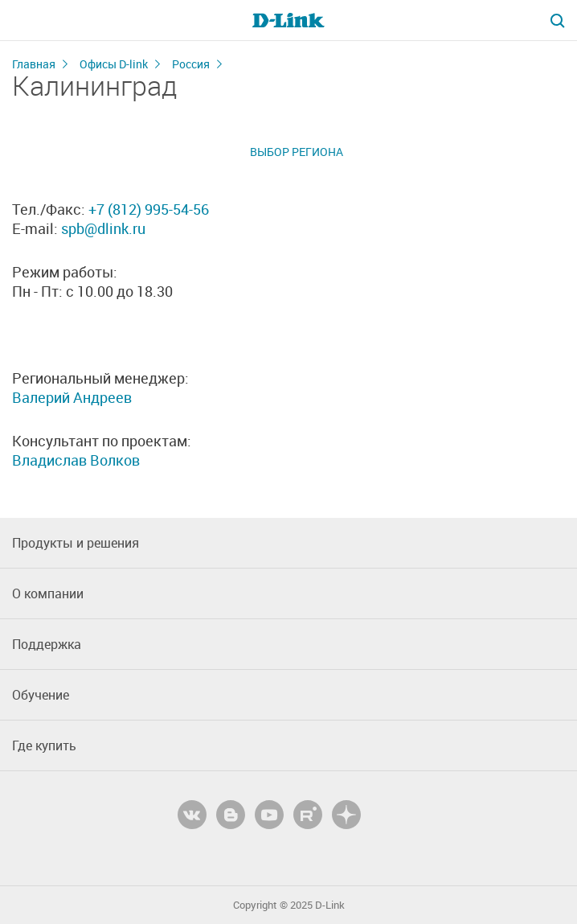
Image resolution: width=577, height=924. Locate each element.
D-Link (330, 905)
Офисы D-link (114, 64)
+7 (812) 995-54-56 (149, 209)
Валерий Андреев (72, 397)
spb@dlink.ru (103, 228)
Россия (191, 64)
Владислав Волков (76, 460)
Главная (34, 64)
